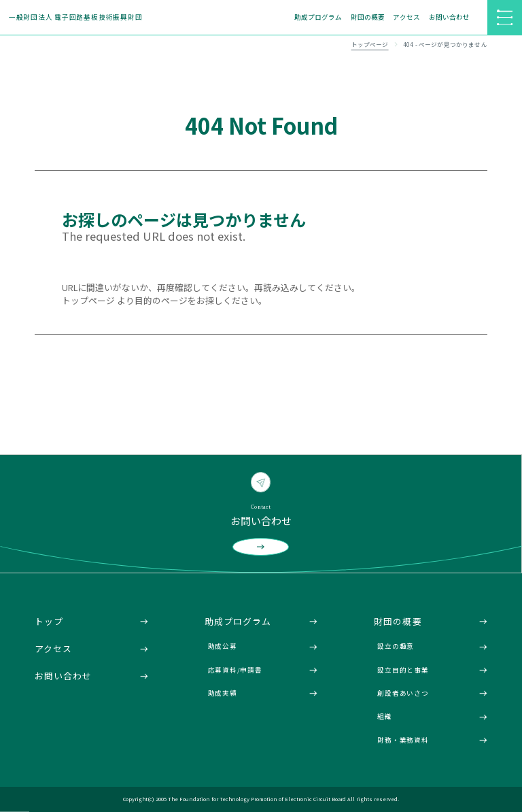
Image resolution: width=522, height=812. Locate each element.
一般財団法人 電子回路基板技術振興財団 (76, 17)
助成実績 (223, 693)
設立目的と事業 (403, 670)
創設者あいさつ (403, 693)
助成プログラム (318, 17)
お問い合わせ (449, 17)
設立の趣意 (396, 646)
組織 (385, 716)
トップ (49, 621)
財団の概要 (368, 17)
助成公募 (223, 646)
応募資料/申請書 (235, 670)
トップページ (370, 45)
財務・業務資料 (403, 740)
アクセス (406, 17)
